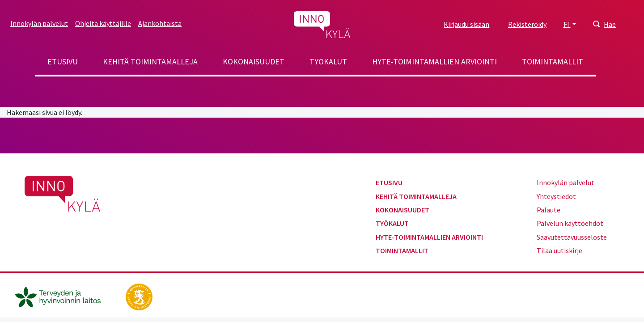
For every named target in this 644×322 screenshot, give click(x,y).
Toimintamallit (553, 61)
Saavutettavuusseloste (572, 237)
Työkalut (328, 61)
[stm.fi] (139, 296)
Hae (610, 24)
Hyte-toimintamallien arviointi (434, 61)
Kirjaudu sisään (466, 24)
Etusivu (63, 61)
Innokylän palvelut (39, 23)
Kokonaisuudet (254, 61)
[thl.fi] (63, 296)
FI (567, 24)
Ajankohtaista (160, 23)
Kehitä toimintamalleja (150, 61)
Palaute (549, 210)
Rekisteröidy (527, 24)
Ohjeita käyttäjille (103, 23)
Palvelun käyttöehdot (570, 223)
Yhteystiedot (556, 196)
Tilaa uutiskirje (559, 250)
